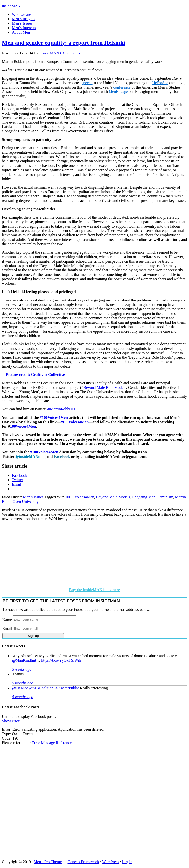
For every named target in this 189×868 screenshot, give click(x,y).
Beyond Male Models (113, 497)
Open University (26, 502)
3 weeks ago (22, 669)
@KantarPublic (67, 688)
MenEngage (118, 92)
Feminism (165, 497)
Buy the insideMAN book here (95, 590)
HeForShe (160, 83)
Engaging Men (144, 497)
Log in (127, 862)
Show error (11, 721)
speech (87, 83)
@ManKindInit (24, 660)
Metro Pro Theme (48, 862)
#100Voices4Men (54, 417)
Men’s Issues (33, 497)
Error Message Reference (52, 743)
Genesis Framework (83, 862)
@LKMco (20, 688)
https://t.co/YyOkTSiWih (61, 660)
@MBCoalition (41, 688)
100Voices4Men (23, 426)
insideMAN (11, 6)
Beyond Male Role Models (105, 387)
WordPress (111, 862)
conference (122, 87)
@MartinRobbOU (61, 409)
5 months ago (23, 683)
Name (7, 619)
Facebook (62, 456)
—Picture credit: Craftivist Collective (34, 375)
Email (7, 628)
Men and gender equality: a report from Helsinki (64, 43)
